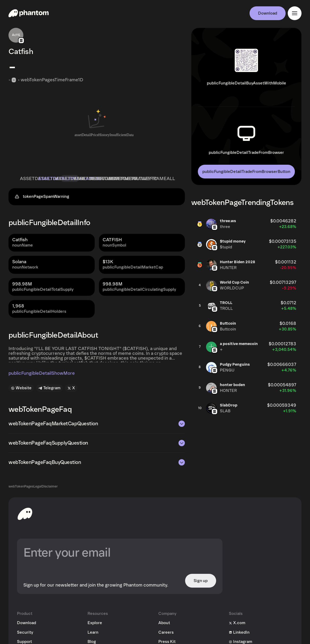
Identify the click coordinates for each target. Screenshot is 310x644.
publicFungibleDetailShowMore (42, 373)
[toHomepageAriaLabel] (25, 514)
